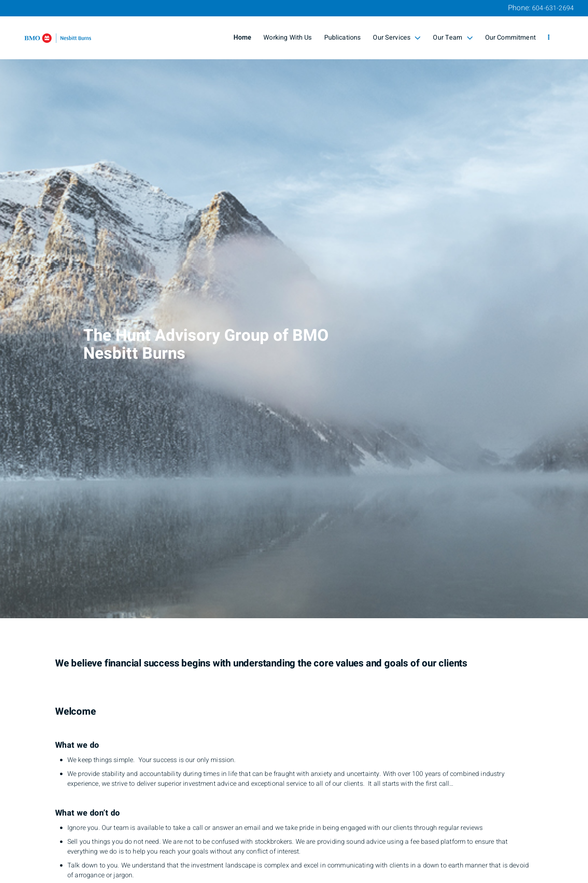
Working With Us (287, 38)
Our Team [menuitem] (453, 38)
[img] (294, 309)
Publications (343, 38)
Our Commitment (510, 38)
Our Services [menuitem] (397, 38)
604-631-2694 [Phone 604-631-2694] (553, 8)
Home (243, 38)
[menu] (549, 38)
